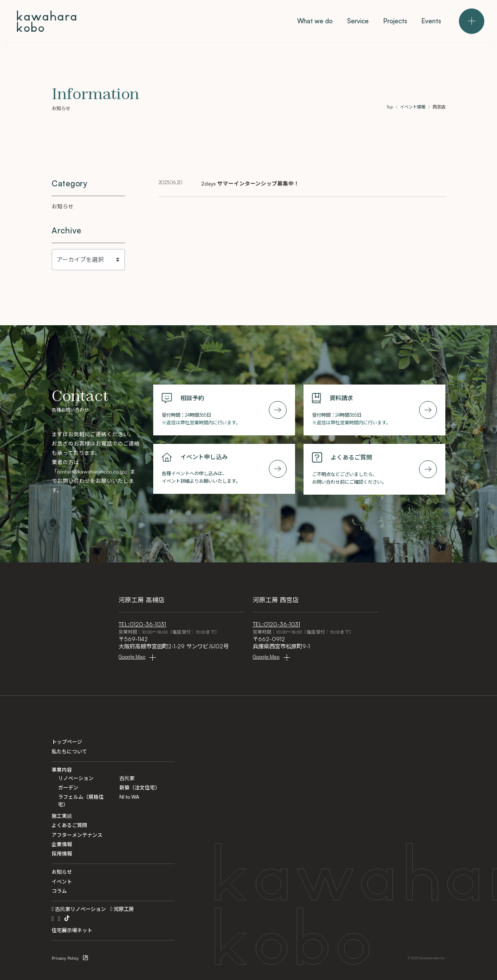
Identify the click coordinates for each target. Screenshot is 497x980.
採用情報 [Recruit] (62, 854)
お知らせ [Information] (62, 872)
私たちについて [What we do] (69, 752)
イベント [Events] (62, 882)
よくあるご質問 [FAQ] (69, 825)
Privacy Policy (65, 958)
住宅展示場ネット (72, 930)
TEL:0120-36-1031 (142, 624)
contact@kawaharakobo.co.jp (91, 471)
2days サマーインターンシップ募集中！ (250, 183)
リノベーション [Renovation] (76, 778)
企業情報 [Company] (62, 844)
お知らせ (63, 206)
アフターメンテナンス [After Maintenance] (77, 835)
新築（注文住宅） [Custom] (140, 788)
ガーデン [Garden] (68, 788)
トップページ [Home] (67, 742)
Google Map (132, 657)
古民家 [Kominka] (127, 778)
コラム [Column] (59, 891)
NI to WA (129, 797)
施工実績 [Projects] (62, 816)
